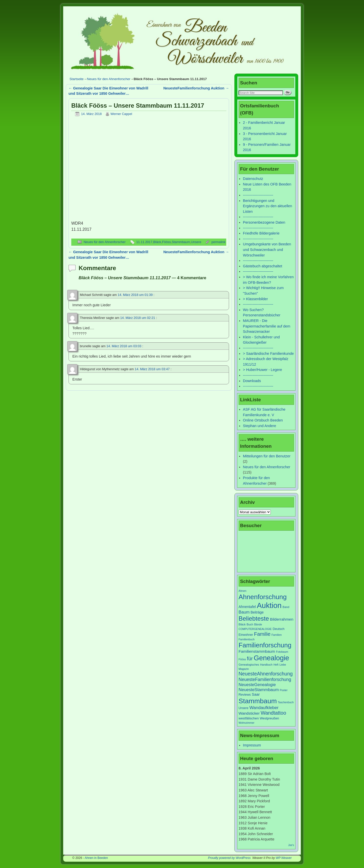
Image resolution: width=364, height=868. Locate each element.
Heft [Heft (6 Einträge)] (276, 665)
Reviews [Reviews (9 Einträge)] (245, 695)
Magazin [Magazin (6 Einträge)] (244, 669)
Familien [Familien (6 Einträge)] (277, 635)
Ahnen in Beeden (96, 858)
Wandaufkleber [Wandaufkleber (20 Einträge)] (264, 708)
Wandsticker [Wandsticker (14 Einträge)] (249, 713)
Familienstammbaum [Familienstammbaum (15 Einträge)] (257, 651)
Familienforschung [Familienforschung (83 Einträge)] (265, 645)
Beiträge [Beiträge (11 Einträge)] (257, 612)
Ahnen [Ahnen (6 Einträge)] (243, 591)
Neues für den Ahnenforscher (109, 79)
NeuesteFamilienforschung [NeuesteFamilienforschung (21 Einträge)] (265, 679)
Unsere (196, 242)
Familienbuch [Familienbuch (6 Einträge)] (247, 639)
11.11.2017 (144, 242)
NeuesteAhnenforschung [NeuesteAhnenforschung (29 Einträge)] (266, 674)
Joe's (291, 845)
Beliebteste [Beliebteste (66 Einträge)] (254, 618)
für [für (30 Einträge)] (250, 659)
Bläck (157, 242)
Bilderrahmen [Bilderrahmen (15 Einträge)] (282, 619)
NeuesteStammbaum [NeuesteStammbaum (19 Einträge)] (259, 690)
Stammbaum (181, 242)
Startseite (77, 79)
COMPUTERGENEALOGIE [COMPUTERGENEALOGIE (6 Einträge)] (255, 629)
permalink (219, 242)
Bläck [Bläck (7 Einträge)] (242, 624)
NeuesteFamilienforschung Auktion (196, 88)
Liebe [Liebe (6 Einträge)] (283, 665)
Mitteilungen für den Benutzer (267, 456)
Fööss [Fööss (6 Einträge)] (242, 659)
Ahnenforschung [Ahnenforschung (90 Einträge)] (263, 597)
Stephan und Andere (259, 426)
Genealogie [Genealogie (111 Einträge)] (271, 658)
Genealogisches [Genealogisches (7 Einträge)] (249, 665)
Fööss (166, 242)
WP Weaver (284, 858)
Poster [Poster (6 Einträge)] (284, 690)
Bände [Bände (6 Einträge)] (258, 624)
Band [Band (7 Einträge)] (286, 607)
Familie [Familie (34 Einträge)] (262, 634)
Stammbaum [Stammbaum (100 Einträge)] (258, 701)
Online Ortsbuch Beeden (263, 420)
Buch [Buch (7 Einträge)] (250, 624)
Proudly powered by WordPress (229, 858)
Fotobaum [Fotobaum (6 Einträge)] (282, 652)
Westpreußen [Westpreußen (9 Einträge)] (269, 718)
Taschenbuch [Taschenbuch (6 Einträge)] (286, 702)
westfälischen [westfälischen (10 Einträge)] (249, 718)
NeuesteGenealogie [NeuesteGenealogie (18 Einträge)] (257, 685)
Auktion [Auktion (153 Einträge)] (269, 605)
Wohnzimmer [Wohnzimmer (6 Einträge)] (247, 723)
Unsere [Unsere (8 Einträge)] (244, 708)
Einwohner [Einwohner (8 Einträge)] (246, 635)
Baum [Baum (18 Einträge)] (244, 612)
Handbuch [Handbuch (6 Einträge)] (266, 665)
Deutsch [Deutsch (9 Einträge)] (279, 629)
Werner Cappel (121, 114)
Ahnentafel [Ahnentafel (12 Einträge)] (247, 607)
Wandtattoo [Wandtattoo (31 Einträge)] (273, 713)
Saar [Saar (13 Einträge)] (256, 694)
